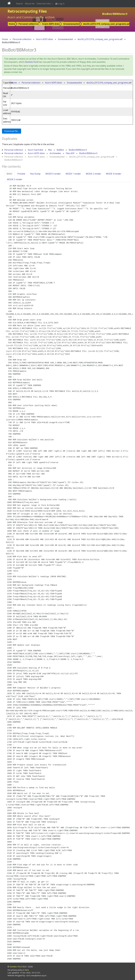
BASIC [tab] (10, 174)
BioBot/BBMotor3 (78, 150)
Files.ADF (70, 153)
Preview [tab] (21, 174)
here (27, 970)
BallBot (60, 150)
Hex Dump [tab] (35, 174)
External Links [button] (44, 4)
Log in (60, 4)
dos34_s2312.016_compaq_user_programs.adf (107, 24)
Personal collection (29, 24)
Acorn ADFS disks (51, 24)
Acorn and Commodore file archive (31, 17)
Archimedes (55, 153)
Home (12, 24)
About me (30, 4)
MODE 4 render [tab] (114, 174)
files (50, 150)
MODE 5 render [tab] (15, 179)
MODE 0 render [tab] (53, 174)
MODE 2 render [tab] (93, 174)
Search (19, 4)
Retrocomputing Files (27, 11)
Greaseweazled (72, 24)
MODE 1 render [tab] (73, 174)
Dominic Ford (31, 62)
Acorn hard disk (36, 150)
